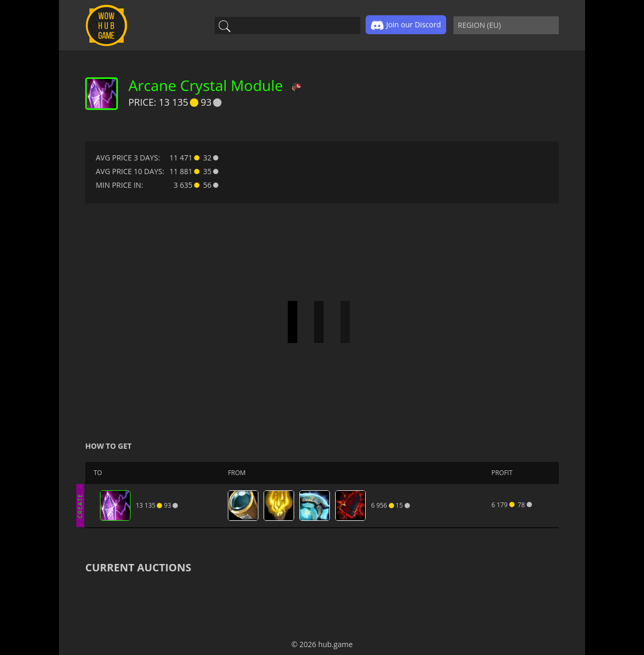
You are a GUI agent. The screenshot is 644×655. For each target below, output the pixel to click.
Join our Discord (406, 25)
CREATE (80, 505)
